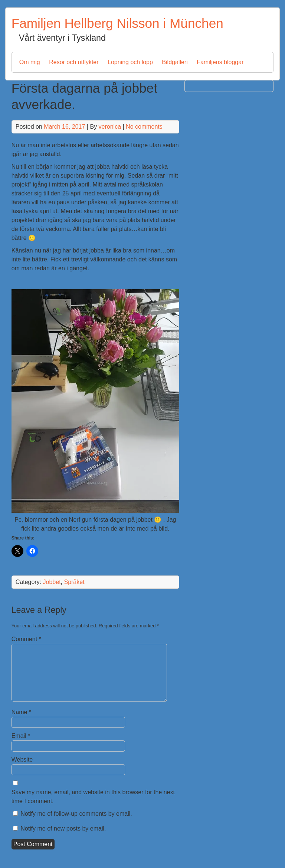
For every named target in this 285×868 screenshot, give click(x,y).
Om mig (30, 62)
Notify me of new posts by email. (63, 829)
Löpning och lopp (130, 62)
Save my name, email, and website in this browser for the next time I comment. (93, 797)
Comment (26, 639)
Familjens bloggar (220, 62)
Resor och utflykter (74, 62)
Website (22, 760)
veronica (110, 127)
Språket (74, 582)
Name (21, 712)
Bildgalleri (175, 62)
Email (21, 736)
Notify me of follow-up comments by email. (76, 814)
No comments (144, 127)
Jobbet (52, 582)
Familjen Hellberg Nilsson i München (117, 23)
